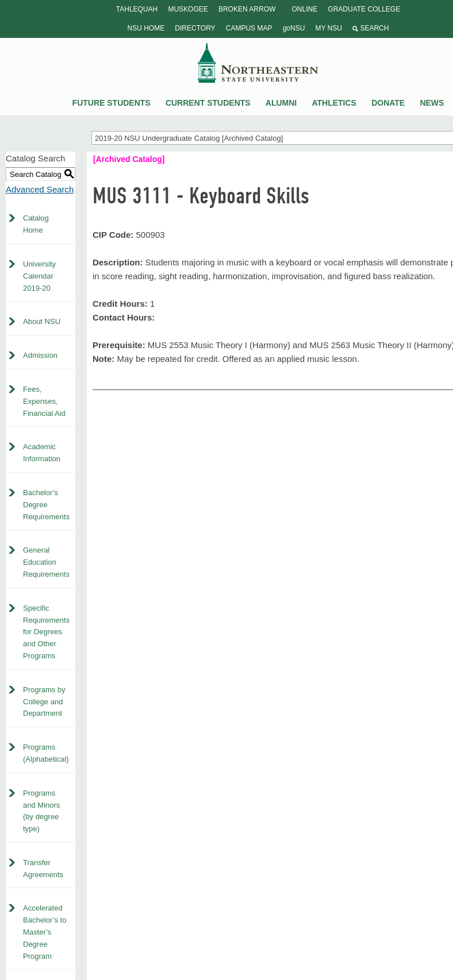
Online (304, 9)
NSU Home (146, 28)
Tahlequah (137, 9)
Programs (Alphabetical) (46, 753)
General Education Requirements (46, 562)
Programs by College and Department (44, 702)
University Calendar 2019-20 (39, 276)
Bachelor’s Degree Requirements (46, 505)
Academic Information (42, 453)
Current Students (208, 103)
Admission (40, 355)
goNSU (294, 28)
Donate (388, 103)
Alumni (281, 103)
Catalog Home (36, 224)
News (432, 103)
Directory (195, 28)
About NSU (42, 321)
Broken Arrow (247, 9)
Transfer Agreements (43, 869)
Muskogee (188, 9)
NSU (258, 63)
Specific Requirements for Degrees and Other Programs (46, 632)
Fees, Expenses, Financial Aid (44, 401)
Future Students (112, 103)
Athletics (334, 103)
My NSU (328, 28)
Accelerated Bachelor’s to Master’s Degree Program (45, 932)
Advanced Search (40, 189)
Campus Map (249, 28)
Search (371, 28)
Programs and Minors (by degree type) (41, 811)
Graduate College (364, 9)
